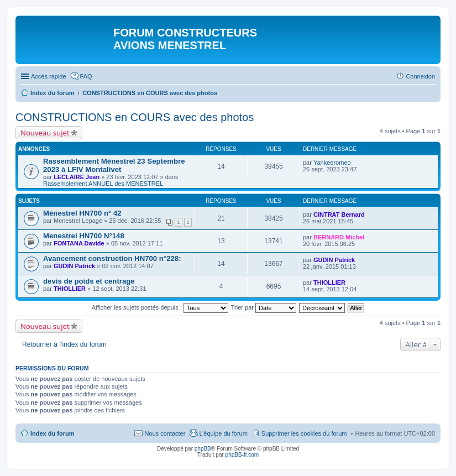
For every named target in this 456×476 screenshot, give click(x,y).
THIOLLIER (70, 289)
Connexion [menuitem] (420, 76)
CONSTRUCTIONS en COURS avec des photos (135, 117)
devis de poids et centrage (89, 281)
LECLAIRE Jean (77, 177)
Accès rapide (49, 76)
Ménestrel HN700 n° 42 (82, 213)
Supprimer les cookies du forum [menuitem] (304, 433)
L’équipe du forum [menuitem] (223, 433)
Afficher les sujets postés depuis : (160, 307)
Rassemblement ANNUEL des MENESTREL (103, 184)
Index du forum (52, 433)
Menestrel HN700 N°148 (84, 236)
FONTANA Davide (79, 243)
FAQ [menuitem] (86, 76)
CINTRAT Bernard (339, 215)
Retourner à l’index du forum (64, 344)
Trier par (264, 307)
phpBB (203, 449)
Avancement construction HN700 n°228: (112, 258)
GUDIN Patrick (74, 266)
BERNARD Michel (339, 237)
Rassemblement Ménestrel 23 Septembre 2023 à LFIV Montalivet (114, 165)
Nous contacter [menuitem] (165, 433)
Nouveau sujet (45, 133)
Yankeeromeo (332, 163)
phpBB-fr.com (242, 455)
